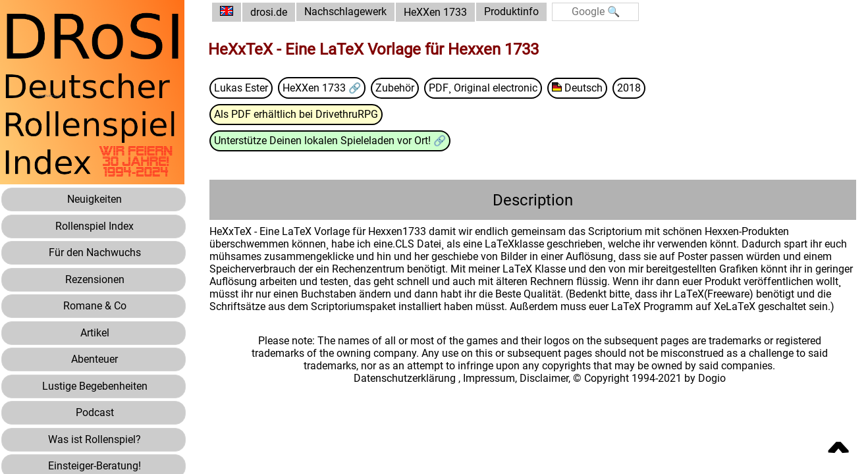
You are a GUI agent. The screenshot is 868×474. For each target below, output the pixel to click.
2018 (632, 88)
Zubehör (398, 88)
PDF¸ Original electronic (486, 88)
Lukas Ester (244, 88)
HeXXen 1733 (438, 12)
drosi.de (271, 12)
